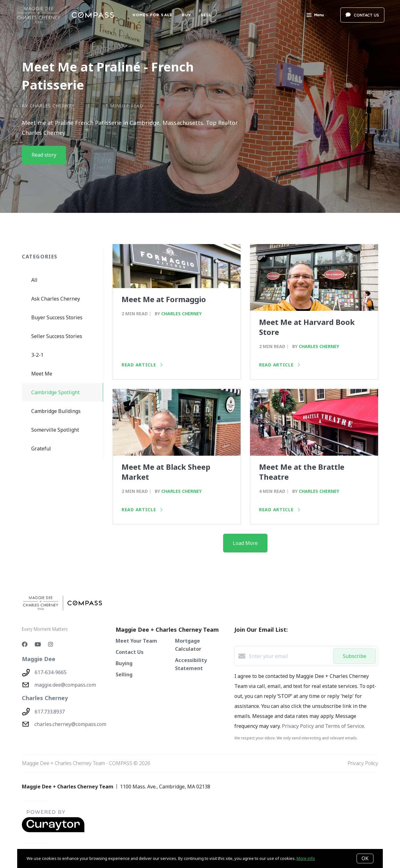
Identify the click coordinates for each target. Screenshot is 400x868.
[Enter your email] (290, 656)
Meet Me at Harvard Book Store (307, 327)
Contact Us (130, 652)
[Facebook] (25, 644)
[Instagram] (51, 644)
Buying (124, 663)
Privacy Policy (363, 763)
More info (306, 858)
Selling (124, 674)
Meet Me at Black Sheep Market (166, 472)
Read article (142, 365)
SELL (206, 15)
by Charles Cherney (48, 106)
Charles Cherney (181, 314)
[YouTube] (38, 644)
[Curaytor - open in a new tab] (53, 831)
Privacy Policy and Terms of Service (323, 726)
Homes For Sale (152, 15)
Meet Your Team (136, 641)
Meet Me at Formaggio (164, 299)
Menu (315, 16)
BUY (187, 15)
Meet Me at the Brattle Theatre (302, 472)
